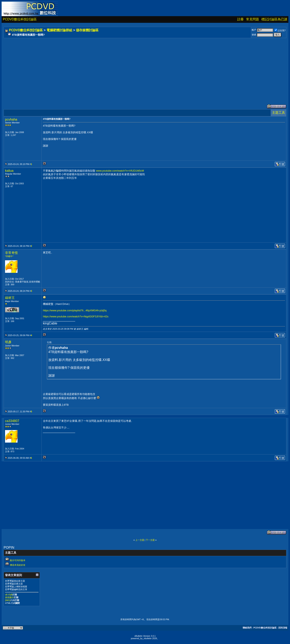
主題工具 (279, 113)
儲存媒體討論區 (87, 30)
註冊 (240, 19)
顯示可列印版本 (18, 560)
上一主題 (140, 540)
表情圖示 (9, 597)
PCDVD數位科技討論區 (20, 19)
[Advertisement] (125, 67)
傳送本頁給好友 (18, 565)
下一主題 (150, 540)
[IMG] (8, 600)
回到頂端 (283, 628)
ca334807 (12, 421)
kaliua (9, 171)
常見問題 (253, 19)
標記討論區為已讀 (274, 19)
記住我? (280, 30)
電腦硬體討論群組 (59, 30)
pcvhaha (11, 119)
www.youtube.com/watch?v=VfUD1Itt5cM (120, 171)
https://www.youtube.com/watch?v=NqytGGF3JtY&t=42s (76, 316)
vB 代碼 (9, 595)
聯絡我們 (247, 628)
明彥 (8, 342)
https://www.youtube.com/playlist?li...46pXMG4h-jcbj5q (75, 310)
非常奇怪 (11, 253)
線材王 (10, 298)
